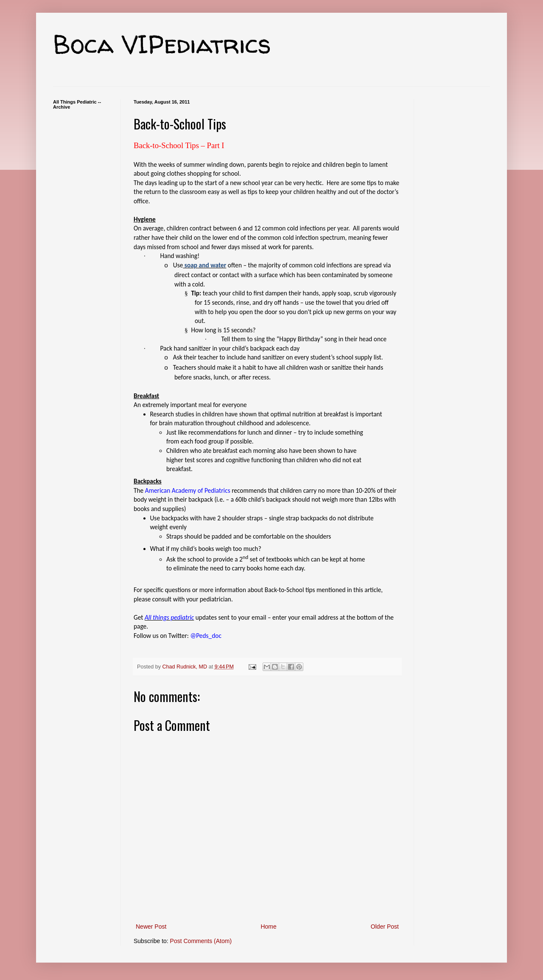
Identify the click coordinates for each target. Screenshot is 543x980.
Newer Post (151, 927)
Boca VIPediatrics (162, 44)
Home (268, 927)
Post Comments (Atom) (201, 941)
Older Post (385, 927)
